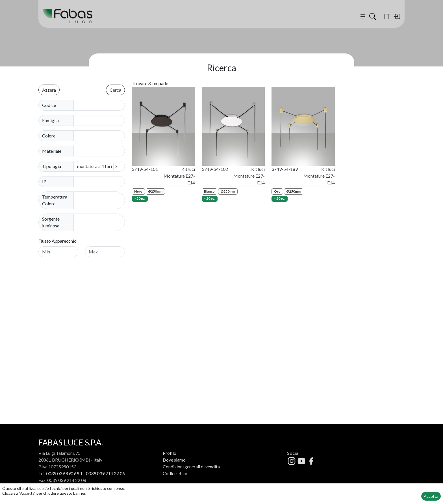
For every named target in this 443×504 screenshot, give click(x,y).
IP (44, 181)
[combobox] (101, 120)
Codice (49, 105)
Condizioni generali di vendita (191, 467)
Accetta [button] (431, 496)
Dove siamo (174, 460)
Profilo (170, 453)
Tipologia (52, 166)
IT (387, 16)
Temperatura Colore (55, 200)
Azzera (49, 90)
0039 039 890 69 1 (64, 473)
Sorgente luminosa (51, 222)
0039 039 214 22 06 (105, 473)
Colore (49, 136)
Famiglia (50, 120)
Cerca (115, 90)
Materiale (52, 151)
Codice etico (175, 473)
